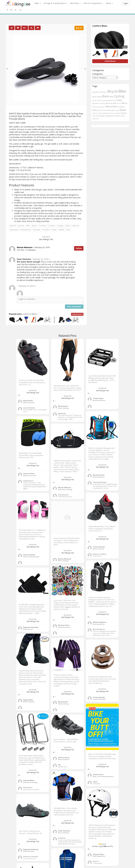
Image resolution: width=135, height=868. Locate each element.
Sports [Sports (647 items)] (124, 113)
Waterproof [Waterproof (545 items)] (110, 116)
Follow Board (77, 314)
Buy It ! (79, 28)
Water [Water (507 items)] (103, 116)
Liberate (75, 226)
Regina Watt (28, 700)
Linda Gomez (98, 774)
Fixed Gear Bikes (99, 699)
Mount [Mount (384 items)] (103, 107)
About (109, 3)
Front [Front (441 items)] (115, 100)
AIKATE (13, 226)
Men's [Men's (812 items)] (124, 103)
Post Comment (74, 307)
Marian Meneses (65, 487)
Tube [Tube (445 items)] (98, 116)
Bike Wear (75, 3)
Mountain (14, 230)
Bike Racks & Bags (65, 489)
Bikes (38, 3)
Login (125, 3)
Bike (28, 226)
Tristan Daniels (99, 547)
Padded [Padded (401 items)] (100, 110)
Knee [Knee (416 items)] (119, 103)
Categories (98, 74)
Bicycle (21, 226)
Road (54, 230)
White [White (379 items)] (123, 116)
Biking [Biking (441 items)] (99, 97)
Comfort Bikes (30, 314)
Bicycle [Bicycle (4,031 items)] (113, 91)
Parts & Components (93, 3)
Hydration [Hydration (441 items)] (109, 103)
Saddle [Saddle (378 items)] (95, 113)
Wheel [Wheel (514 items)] (118, 116)
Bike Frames (28, 629)
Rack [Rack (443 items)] (117, 110)
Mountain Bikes (99, 400)
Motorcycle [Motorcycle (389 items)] (96, 107)
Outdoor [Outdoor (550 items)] (121, 107)
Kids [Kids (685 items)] (115, 103)
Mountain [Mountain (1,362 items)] (112, 106)
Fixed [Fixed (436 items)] (99, 100)
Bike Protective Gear (31, 557)
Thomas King (98, 854)
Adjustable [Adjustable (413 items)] (96, 92)
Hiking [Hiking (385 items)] (102, 103)
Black (34, 226)
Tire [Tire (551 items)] (94, 116)
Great (67, 226)
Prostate (37, 230)
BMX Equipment (99, 856)
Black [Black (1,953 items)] (106, 96)
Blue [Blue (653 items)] (112, 97)
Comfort (42, 226)
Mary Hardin (28, 401)
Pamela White (29, 780)
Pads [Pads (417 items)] (105, 110)
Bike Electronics (64, 627)
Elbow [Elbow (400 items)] (94, 100)
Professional (25, 230)
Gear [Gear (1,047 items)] (120, 100)
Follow (79, 248)
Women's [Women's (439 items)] (96, 119)
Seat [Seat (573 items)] (104, 113)
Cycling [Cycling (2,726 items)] (119, 96)
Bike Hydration (99, 477)
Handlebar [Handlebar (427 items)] (96, 103)
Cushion (52, 226)
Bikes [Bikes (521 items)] (94, 97)
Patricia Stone (29, 473)
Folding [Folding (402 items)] (104, 100)
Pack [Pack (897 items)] (95, 110)
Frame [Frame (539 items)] (110, 100)
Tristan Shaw (98, 398)
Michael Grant (99, 475)
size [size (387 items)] (114, 113)
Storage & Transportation (56, 3)
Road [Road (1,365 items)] (123, 110)
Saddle (61, 230)
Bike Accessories (30, 475)
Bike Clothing (63, 408)
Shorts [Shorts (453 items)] (109, 113)
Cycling (60, 226)
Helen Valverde (29, 555)
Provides (46, 230)
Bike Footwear (29, 403)
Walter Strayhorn (100, 622)
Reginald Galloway (31, 627)
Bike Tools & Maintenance (103, 776)
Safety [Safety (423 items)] (100, 113)
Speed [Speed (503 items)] (118, 113)
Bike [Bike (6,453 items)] (122, 91)
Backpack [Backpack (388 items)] (103, 92)
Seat (68, 230)
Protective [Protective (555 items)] (111, 110)
